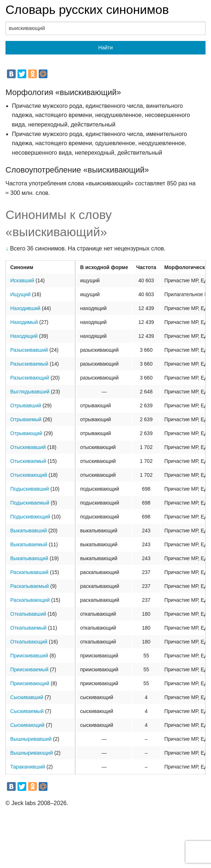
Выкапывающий (29, 558)
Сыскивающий (27, 725)
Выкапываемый (29, 544)
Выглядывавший (30, 392)
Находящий (24, 336)
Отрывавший (26, 405)
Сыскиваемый (27, 711)
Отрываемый (26, 419)
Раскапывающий (30, 600)
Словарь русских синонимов (87, 10)
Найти (105, 48)
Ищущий (20, 294)
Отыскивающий (29, 475)
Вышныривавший (31, 739)
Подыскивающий (30, 517)
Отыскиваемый (28, 461)
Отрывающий (26, 433)
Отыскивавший (28, 447)
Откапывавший (28, 614)
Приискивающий (30, 683)
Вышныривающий (32, 753)
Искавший (22, 280)
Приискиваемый (29, 669)
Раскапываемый (30, 586)
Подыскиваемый (30, 503)
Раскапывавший (29, 572)
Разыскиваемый (29, 364)
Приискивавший (29, 656)
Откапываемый (28, 628)
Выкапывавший (29, 531)
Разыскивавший (29, 350)
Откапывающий (29, 642)
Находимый (24, 322)
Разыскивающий (30, 378)
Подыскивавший (30, 489)
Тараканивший (28, 767)
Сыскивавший (27, 697)
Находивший (25, 308)
